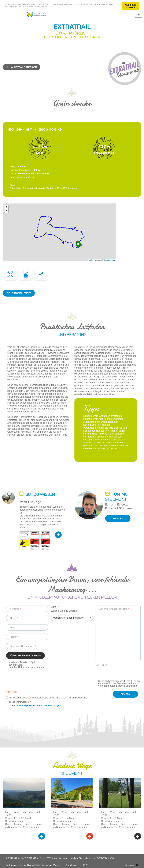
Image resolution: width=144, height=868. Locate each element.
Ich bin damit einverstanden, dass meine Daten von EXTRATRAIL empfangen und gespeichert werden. (48, 700)
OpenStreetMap (109, 260)
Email (13, 627)
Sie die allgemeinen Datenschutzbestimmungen (39, 705)
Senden (125, 694)
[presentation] (118, 674)
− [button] (6, 211)
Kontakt (118, 518)
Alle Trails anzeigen (22, 67)
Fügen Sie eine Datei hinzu (25, 655)
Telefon (14, 637)
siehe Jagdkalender (19, 293)
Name (13, 618)
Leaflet (91, 260)
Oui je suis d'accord (130, 6)
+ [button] (6, 207)
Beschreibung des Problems (114, 609)
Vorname (15, 609)
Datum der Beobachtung (22, 646)
